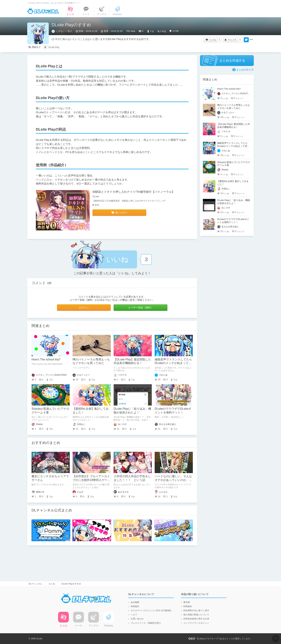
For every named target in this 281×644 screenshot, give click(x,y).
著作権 (187, 602)
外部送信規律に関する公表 (196, 619)
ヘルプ (134, 615)
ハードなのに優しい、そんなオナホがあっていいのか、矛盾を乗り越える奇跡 (173, 480)
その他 (175, 31)
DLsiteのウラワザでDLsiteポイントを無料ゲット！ (233, 221)
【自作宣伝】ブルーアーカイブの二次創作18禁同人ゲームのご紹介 (91, 480)
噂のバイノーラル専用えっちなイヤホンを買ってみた (234, 107)
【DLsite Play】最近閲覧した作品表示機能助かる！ (234, 126)
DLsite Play (54, 47)
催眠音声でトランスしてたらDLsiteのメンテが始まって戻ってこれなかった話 (173, 363)
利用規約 (135, 606)
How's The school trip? (46, 359)
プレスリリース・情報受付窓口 (146, 623)
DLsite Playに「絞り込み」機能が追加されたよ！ (234, 202)
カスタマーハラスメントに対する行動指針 (151, 611)
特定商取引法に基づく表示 (196, 611)
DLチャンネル (43, 11)
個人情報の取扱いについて (196, 615)
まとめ (52, 584)
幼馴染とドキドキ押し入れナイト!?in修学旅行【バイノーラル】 (134, 192)
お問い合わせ (137, 619)
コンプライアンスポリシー (196, 623)
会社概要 (135, 602)
